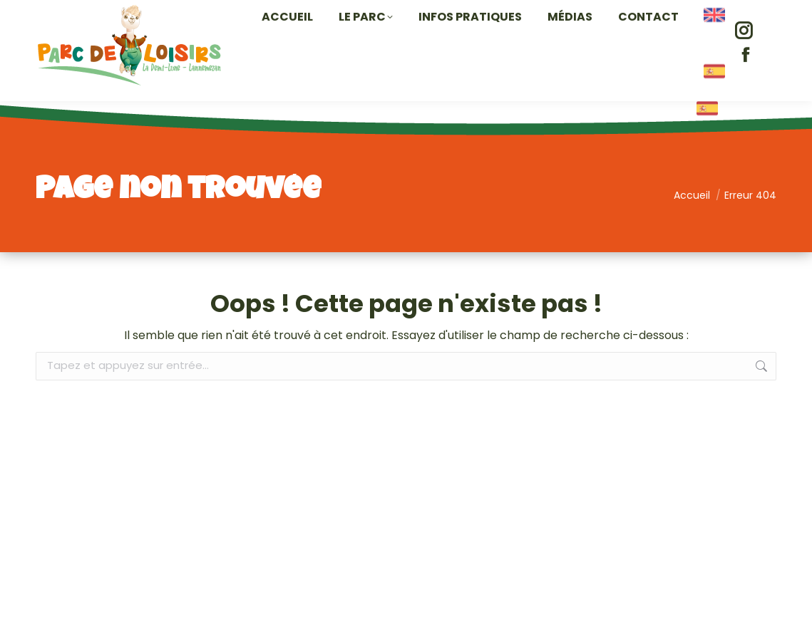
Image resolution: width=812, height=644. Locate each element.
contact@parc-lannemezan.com (684, 12)
